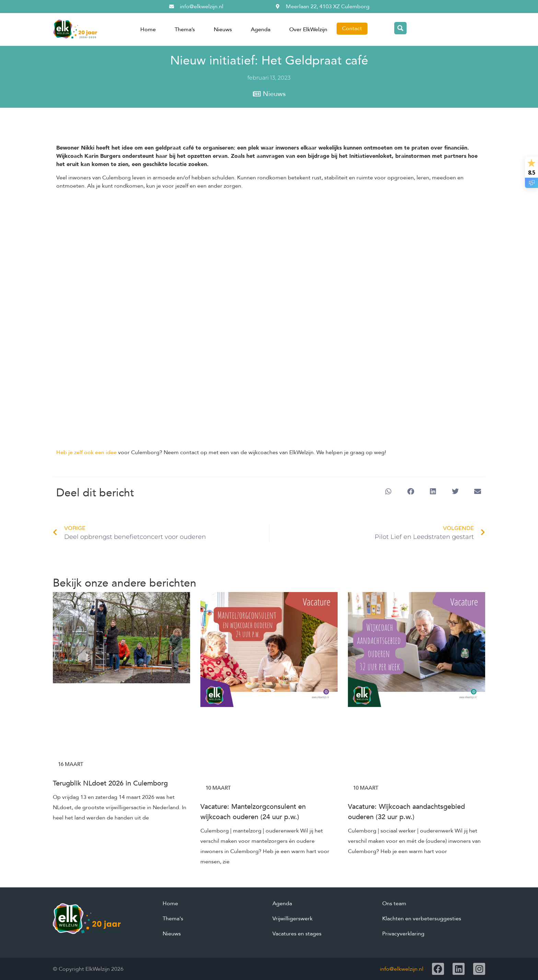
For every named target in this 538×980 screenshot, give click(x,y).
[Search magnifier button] (400, 28)
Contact (352, 28)
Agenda (261, 29)
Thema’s (185, 29)
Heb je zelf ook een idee (86, 452)
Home (148, 29)
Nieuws (223, 29)
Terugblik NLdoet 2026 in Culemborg (110, 783)
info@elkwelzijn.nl (402, 969)
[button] (388, 492)
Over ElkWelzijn (308, 29)
